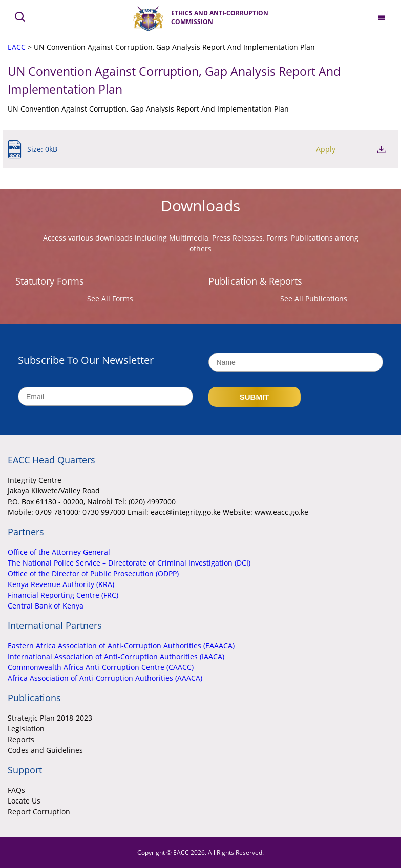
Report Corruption (39, 811)
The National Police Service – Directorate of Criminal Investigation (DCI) (129, 563)
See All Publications (314, 299)
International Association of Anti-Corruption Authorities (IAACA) (116, 656)
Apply (326, 149)
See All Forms (110, 299)
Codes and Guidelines (45, 750)
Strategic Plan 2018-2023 (50, 718)
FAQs (16, 790)
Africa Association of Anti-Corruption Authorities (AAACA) (105, 678)
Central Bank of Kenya (46, 606)
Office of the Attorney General (59, 552)
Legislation (26, 729)
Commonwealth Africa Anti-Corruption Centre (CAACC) (101, 667)
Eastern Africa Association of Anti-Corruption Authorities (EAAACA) (121, 646)
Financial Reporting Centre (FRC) (63, 595)
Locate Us (24, 801)
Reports (21, 739)
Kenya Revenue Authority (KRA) (61, 584)
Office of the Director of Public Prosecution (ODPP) (93, 573)
